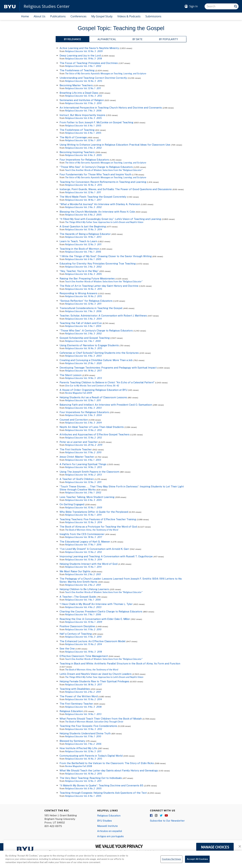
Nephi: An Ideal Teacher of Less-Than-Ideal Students (92, 427)
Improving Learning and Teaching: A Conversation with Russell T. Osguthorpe (106, 556)
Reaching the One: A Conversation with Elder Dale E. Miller (95, 619)
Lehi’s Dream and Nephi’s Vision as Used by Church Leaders (96, 674)
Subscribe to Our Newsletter (167, 821)
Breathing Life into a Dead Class (79, 93)
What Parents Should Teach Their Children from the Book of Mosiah (101, 719)
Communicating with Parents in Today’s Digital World (91, 756)
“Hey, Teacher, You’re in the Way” (79, 271)
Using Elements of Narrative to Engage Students (89, 345)
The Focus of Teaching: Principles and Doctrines (89, 63)
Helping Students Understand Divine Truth (85, 733)
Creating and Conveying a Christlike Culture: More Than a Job (96, 360)
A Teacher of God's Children (77, 479)
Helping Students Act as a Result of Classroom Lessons (93, 397)
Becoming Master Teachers (76, 85)
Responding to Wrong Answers (78, 293)
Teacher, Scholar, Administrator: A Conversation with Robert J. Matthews (103, 315)
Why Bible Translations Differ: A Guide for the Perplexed (94, 512)
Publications (58, 16)
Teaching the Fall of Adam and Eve (81, 323)
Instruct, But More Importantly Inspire (82, 115)
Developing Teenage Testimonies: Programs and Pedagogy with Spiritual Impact (108, 368)
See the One (67, 648)
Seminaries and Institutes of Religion (82, 100)
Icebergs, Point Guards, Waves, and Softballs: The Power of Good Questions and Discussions (116, 189)
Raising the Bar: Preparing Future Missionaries (87, 278)
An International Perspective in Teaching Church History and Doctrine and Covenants (111, 107)
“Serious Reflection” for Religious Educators (86, 301)
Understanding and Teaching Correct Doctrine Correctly (93, 78)
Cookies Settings (171, 861)
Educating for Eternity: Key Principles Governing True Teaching (98, 263)
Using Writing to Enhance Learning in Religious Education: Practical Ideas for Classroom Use (115, 145)
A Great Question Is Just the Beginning (83, 226)
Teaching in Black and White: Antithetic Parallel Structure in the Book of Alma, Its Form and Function (120, 663)
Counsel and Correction (74, 420)
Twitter (161, 816)
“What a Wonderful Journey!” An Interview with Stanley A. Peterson (100, 204)
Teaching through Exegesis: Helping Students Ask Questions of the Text (103, 793)
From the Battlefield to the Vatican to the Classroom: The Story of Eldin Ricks (107, 763)
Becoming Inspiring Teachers (77, 152)
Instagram (156, 816)
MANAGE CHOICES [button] (215, 847)
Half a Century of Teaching (76, 634)
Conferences (78, 16)
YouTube (166, 816)
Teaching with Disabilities (75, 689)
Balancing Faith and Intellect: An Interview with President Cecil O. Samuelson (106, 405)
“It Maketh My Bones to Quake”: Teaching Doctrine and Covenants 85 (101, 785)
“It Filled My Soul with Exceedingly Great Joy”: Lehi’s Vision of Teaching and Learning (110, 219)
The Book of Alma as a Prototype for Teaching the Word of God (98, 527)
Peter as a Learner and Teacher (79, 442)
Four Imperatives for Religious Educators (84, 160)
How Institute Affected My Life (78, 748)
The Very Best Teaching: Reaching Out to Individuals (91, 778)
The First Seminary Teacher (76, 704)
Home (25, 16)
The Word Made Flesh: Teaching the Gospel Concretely (93, 197)
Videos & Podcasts (129, 16)
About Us (40, 16)
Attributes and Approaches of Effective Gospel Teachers (95, 434)
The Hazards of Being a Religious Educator (85, 234)
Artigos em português (110, 836)
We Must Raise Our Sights (75, 571)
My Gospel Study (102, 16)
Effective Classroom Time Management (84, 656)
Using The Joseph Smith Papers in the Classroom (89, 472)
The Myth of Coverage (73, 137)
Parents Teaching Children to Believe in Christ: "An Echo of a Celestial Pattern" (107, 382)
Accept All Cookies (197, 861)
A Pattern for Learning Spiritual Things (83, 464)
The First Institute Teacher (76, 449)
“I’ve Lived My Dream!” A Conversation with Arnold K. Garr (94, 549)
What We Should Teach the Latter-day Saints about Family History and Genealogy (109, 770)
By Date (137, 39)
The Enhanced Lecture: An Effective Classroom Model (92, 641)
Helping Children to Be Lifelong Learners (84, 589)
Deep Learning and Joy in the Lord (80, 55)
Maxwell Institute (107, 826)
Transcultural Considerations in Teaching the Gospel (91, 308)
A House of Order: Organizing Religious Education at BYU (93, 390)
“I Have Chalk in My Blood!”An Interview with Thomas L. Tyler (96, 604)
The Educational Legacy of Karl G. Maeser (85, 541)
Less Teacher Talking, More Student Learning (87, 497)
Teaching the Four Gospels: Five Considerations (88, 726)
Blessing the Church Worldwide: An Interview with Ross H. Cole (97, 212)
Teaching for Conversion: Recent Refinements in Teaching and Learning (103, 182)
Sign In (193, 6)
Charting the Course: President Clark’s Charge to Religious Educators (101, 611)
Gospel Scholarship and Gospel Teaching (85, 338)
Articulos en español (110, 831)
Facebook (151, 816)
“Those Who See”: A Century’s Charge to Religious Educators (96, 167)
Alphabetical (107, 39)
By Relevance (72, 39)
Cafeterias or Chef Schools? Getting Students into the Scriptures (99, 353)
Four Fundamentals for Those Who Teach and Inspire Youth (95, 174)
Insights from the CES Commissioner (82, 534)
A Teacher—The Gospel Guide (78, 597)
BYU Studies (104, 821)
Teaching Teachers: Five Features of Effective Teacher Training (98, 519)
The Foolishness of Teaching (77, 70)
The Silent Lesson (71, 375)
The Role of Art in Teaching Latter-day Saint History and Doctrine (99, 286)
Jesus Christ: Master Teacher (77, 457)
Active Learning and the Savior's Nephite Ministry (89, 48)
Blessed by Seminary (72, 741)
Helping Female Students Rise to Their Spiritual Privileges (94, 681)
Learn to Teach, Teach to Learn (78, 241)
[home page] (10, 6)
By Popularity (168, 39)
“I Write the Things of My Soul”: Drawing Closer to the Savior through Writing (106, 256)
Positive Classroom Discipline (77, 626)
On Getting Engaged (72, 504)
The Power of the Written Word (79, 696)
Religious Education (71, 711)
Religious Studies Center (47, 6)
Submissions (153, 16)
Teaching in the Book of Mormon (79, 249)
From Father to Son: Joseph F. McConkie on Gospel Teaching (96, 122)
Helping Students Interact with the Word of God (88, 564)
